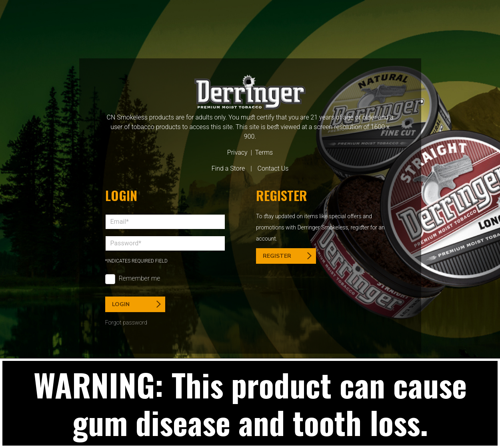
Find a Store (228, 168)
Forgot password (126, 323)
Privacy (237, 152)
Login (136, 304)
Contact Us (273, 168)
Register (287, 256)
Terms (264, 152)
